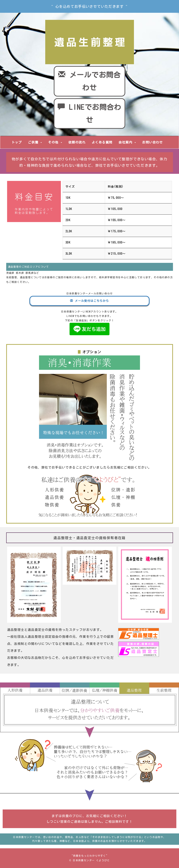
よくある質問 (102, 142)
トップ (17, 142)
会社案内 (127, 142)
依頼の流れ (77, 142)
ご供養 (35, 142)
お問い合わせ (152, 142)
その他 (55, 142)
